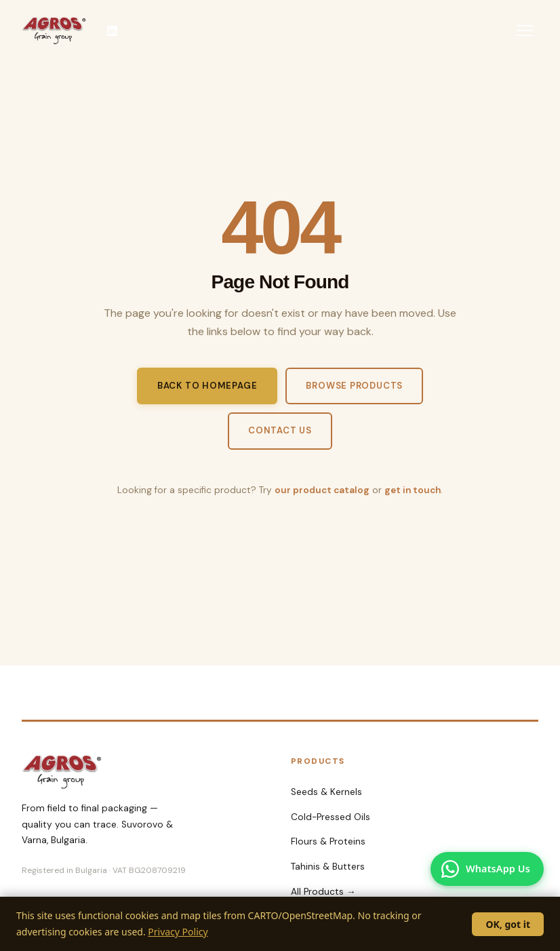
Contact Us (280, 430)
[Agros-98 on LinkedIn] (112, 31)
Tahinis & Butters (328, 867)
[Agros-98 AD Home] (54, 31)
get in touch (413, 490)
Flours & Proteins (328, 841)
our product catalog (322, 490)
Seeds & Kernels (326, 792)
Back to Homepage (207, 386)
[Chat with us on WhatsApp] (487, 869)
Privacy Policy (178, 932)
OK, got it (508, 924)
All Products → (323, 892)
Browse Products (354, 386)
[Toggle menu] (525, 31)
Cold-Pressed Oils (331, 817)
